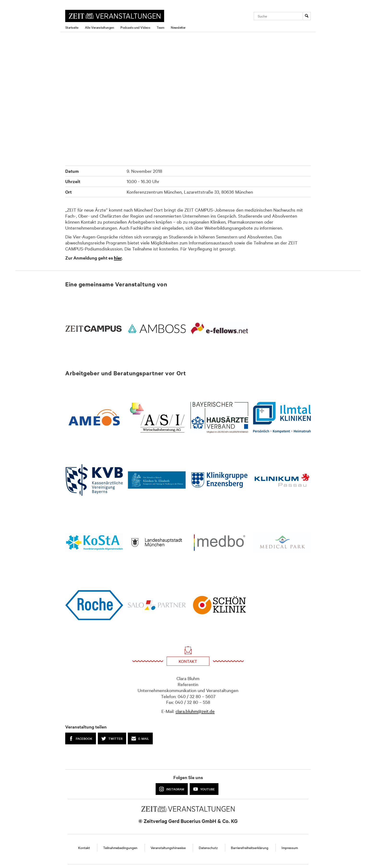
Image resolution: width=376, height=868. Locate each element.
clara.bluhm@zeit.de (195, 711)
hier (118, 258)
